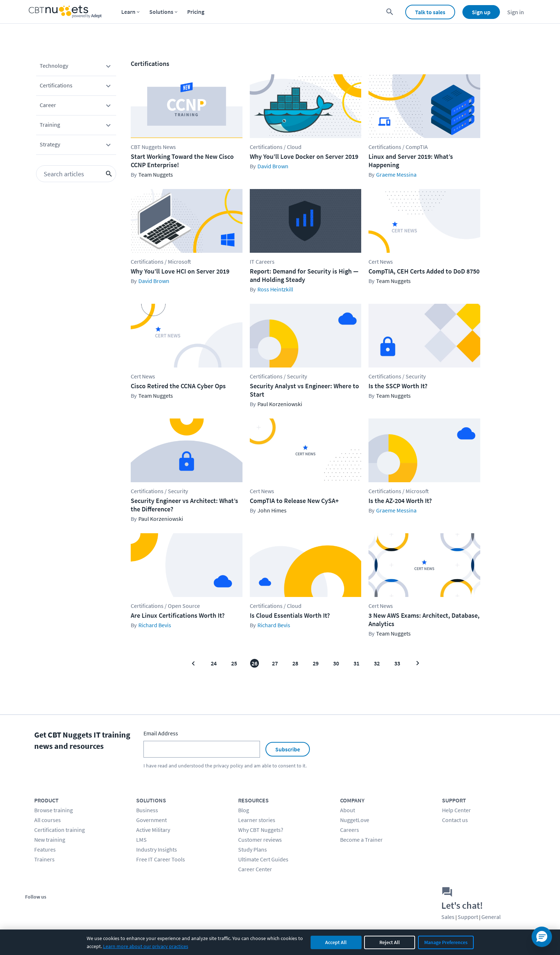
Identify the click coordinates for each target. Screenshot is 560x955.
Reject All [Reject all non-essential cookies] (390, 942)
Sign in (516, 12)
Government (151, 820)
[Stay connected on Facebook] (33, 909)
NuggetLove (355, 820)
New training (50, 840)
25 (234, 663)
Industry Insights (157, 849)
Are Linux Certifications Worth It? (178, 615)
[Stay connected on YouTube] (66, 909)
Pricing (196, 12)
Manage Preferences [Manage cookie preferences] (446, 942)
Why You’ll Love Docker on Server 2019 (304, 156)
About (348, 810)
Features (45, 849)
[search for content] (390, 12)
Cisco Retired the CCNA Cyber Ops (178, 386)
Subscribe (288, 749)
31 (356, 663)
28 (295, 663)
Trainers (44, 859)
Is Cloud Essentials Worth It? (290, 615)
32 (377, 663)
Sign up (481, 12)
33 (397, 663)
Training (76, 126)
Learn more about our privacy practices (146, 946)
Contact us (455, 820)
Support (468, 917)
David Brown (273, 166)
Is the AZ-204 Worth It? (400, 501)
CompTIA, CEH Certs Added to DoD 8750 (424, 271)
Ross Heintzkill (275, 289)
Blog (244, 810)
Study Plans (253, 849)
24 (214, 663)
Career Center (255, 869)
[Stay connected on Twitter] (50, 909)
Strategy (76, 146)
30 (336, 663)
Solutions (161, 12)
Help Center (456, 810)
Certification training (60, 830)
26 (255, 663)
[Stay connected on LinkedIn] (82, 909)
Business (147, 810)
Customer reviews (260, 840)
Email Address (161, 733)
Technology (76, 67)
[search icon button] (109, 174)
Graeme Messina (396, 174)
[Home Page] (65, 12)
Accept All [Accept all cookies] (336, 942)
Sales (448, 917)
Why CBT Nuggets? (261, 830)
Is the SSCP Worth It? (398, 386)
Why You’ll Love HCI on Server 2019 (180, 271)
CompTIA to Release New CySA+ (294, 501)
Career (76, 106)
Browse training (54, 810)
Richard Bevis (155, 625)
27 (275, 663)
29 (316, 663)
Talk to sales (430, 12)
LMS (141, 840)
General (491, 917)
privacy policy (228, 766)
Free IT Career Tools (161, 859)
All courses (48, 820)
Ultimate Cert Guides (263, 859)
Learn (128, 12)
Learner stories (257, 820)
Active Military (153, 830)
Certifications (76, 87)
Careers (350, 830)
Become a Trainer (361, 840)
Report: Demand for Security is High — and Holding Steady (304, 275)
